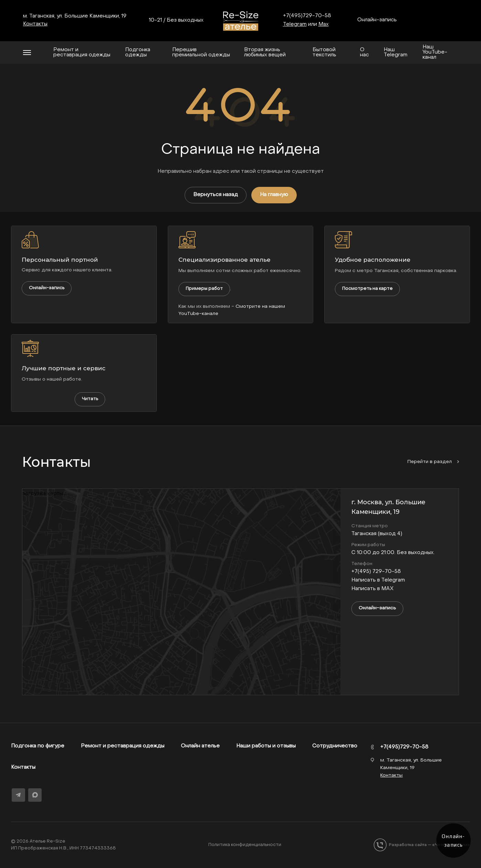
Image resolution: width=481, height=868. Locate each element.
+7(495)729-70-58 (307, 16)
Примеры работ (204, 289)
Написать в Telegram (378, 580)
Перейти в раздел (433, 462)
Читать (90, 399)
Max (324, 24)
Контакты (23, 767)
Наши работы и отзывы (266, 746)
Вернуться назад (216, 195)
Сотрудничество (335, 746)
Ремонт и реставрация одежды (123, 746)
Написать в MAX (373, 589)
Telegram (295, 24)
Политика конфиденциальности (245, 845)
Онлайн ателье (200, 746)
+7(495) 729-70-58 (376, 572)
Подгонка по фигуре (38, 746)
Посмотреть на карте (367, 289)
